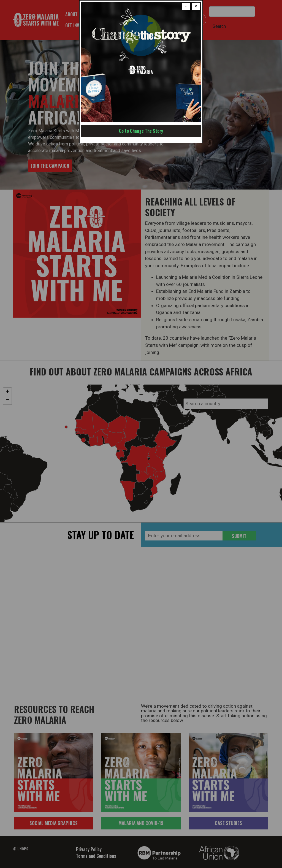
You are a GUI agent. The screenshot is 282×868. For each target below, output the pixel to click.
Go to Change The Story (141, 131)
